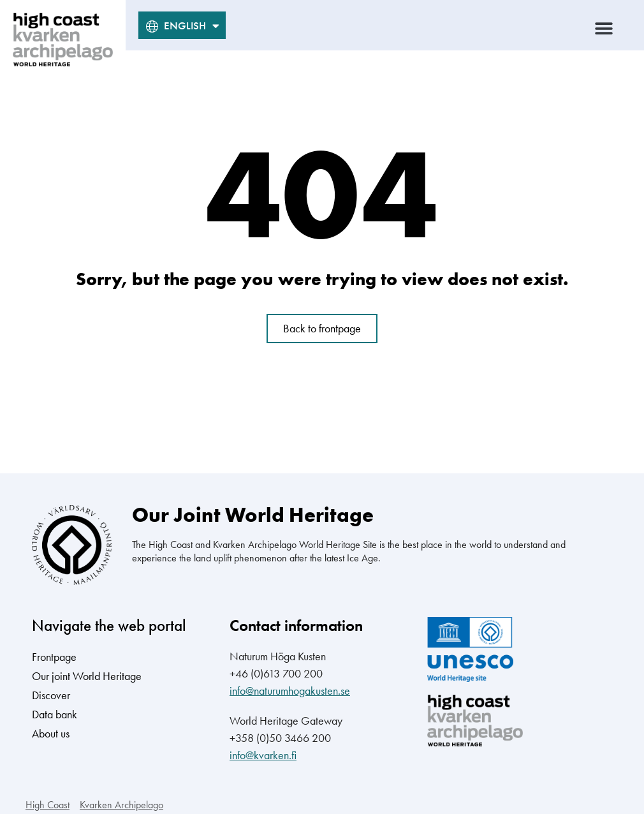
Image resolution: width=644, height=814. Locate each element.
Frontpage (54, 657)
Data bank (55, 714)
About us (51, 733)
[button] (604, 28)
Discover (51, 695)
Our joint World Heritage (87, 676)
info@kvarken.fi (263, 755)
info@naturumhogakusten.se (290, 691)
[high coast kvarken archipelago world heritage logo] (63, 40)
